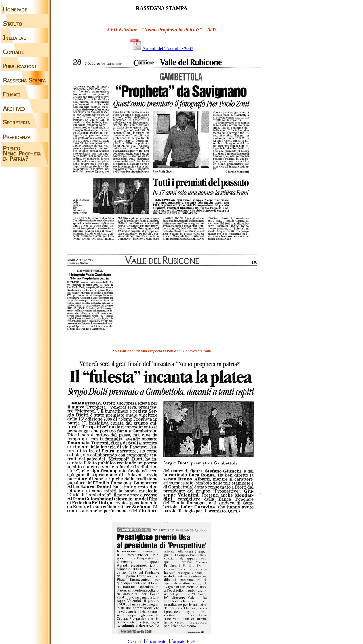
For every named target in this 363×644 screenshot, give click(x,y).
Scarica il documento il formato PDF (162, 641)
